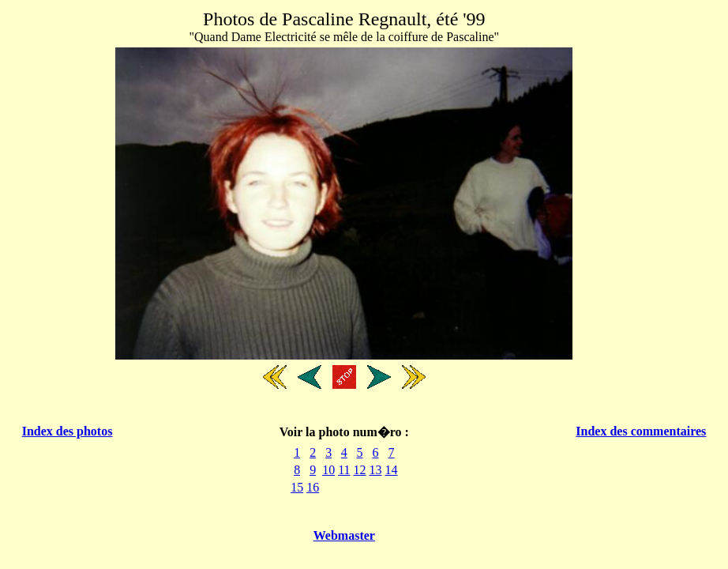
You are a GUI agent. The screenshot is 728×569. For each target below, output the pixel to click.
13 (376, 470)
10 (328, 470)
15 (297, 487)
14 (392, 470)
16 (313, 487)
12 (360, 470)
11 (344, 470)
